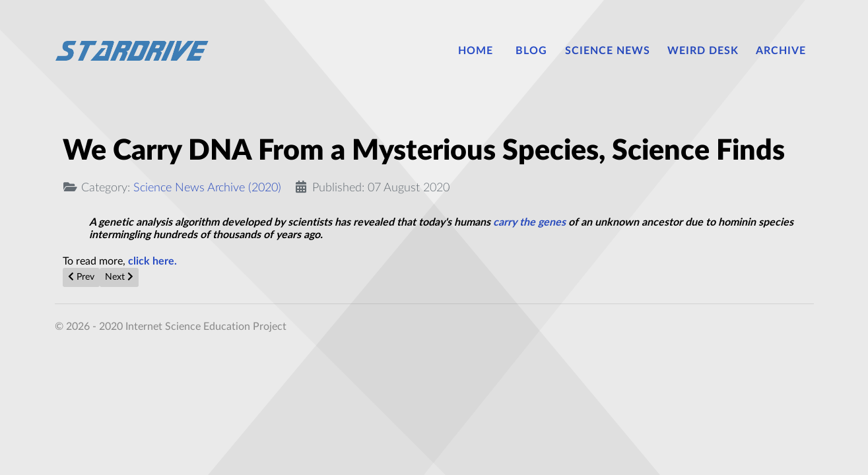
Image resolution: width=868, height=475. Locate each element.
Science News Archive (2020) (207, 188)
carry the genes (529, 222)
